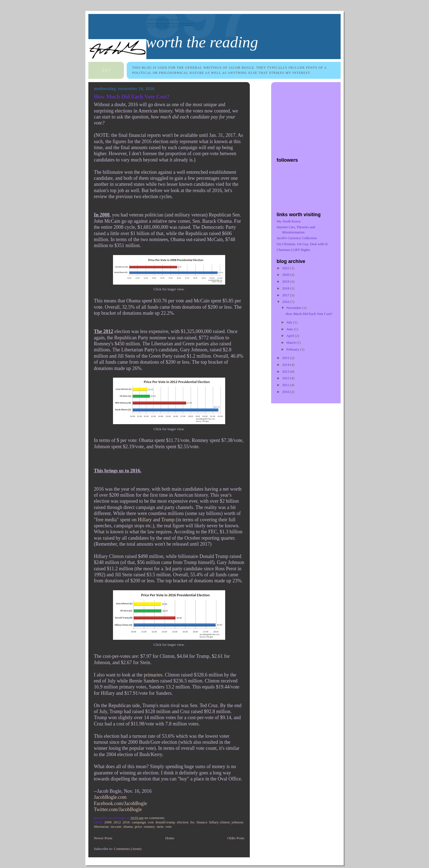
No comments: (155, 818)
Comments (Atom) (128, 849)
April (291, 336)
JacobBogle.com (110, 797)
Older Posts (236, 838)
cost (151, 822)
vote (168, 827)
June (290, 329)
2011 (286, 385)
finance (202, 822)
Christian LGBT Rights (293, 250)
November (294, 308)
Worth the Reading (202, 42)
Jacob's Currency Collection (297, 238)
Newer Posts (103, 838)
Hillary (145, 520)
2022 (286, 268)
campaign (139, 822)
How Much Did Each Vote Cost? (132, 97)
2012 (117, 822)
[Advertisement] (311, 117)
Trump (168, 520)
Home (170, 838)
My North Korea (289, 221)
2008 (108, 822)
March (292, 342)
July (290, 322)
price (138, 827)
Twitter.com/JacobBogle (118, 809)
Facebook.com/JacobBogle (120, 803)
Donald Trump (165, 822)
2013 (286, 371)
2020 (286, 275)
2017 (286, 295)
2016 (126, 822)
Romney (149, 827)
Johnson (237, 822)
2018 (286, 288)
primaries (153, 675)
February (293, 349)
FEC (193, 822)
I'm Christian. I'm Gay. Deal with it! (302, 244)
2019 (286, 281)
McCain (116, 827)
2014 (286, 365)
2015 (286, 358)
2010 (286, 392)
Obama (128, 827)
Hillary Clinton (220, 822)
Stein (160, 827)
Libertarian (101, 827)
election (183, 822)
